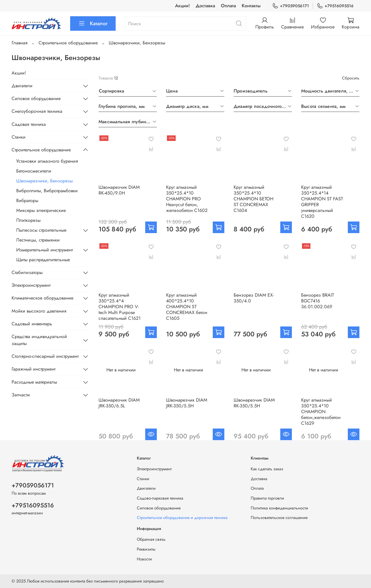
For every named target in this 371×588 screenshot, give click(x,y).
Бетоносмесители (34, 171)
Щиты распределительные (43, 260)
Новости (144, 559)
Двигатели (22, 86)
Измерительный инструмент (44, 250)
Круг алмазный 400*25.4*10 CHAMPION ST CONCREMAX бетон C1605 (187, 307)
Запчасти (21, 395)
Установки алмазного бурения (47, 161)
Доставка (205, 6)
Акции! (182, 6)
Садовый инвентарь (32, 324)
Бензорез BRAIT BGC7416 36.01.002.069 (318, 301)
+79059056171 (291, 6)
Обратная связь (151, 539)
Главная (20, 43)
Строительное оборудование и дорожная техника (182, 518)
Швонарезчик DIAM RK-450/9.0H (119, 190)
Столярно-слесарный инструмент (45, 356)
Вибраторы (27, 200)
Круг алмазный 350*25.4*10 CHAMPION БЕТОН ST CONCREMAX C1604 (253, 199)
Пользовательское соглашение (279, 518)
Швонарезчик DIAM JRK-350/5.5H (187, 403)
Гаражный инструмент (33, 369)
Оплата (228, 6)
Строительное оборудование (68, 43)
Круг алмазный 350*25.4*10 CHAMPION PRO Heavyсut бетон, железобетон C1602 (187, 199)
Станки (19, 137)
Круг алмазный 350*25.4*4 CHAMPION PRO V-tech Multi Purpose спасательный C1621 (120, 307)
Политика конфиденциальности (279, 508)
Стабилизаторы (27, 272)
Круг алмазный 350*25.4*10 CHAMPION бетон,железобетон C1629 (321, 412)
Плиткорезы (28, 220)
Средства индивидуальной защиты (39, 340)
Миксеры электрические (41, 210)
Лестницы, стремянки (38, 240)
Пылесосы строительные (41, 230)
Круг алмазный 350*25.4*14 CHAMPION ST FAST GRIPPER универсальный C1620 (322, 202)
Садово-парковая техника (160, 498)
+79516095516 (335, 6)
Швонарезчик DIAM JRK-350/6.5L (119, 403)
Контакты (251, 6)
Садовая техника (29, 124)
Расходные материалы (34, 382)
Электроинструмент (31, 285)
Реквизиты (146, 549)
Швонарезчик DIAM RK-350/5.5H (254, 403)
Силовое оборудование (36, 98)
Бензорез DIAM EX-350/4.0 (254, 298)
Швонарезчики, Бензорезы (44, 181)
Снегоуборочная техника (37, 111)
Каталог (93, 23)
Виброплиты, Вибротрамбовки (47, 191)
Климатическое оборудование (42, 298)
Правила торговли (267, 498)
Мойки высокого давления (39, 311)
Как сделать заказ (267, 469)
